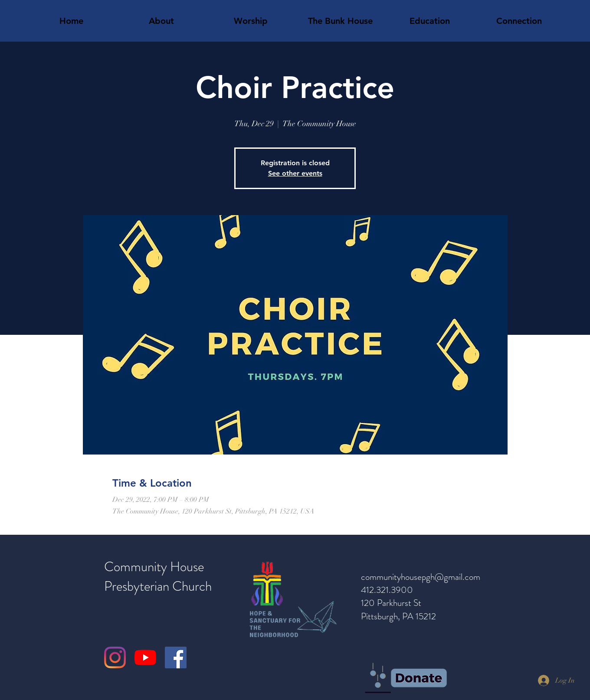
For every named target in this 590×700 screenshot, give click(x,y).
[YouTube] (145, 657)
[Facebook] (176, 657)
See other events (295, 173)
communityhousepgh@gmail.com (421, 577)
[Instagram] (115, 657)
